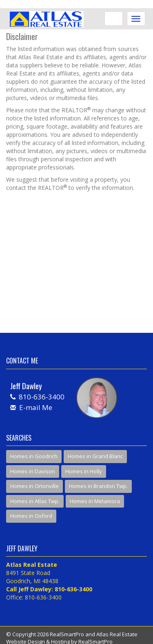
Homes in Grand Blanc (95, 456)
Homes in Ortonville (34, 486)
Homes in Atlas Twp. (35, 501)
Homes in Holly (84, 471)
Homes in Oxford (31, 516)
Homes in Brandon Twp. (98, 486)
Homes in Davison (33, 471)
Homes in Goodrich (34, 456)
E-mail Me (36, 407)
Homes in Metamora (95, 501)
